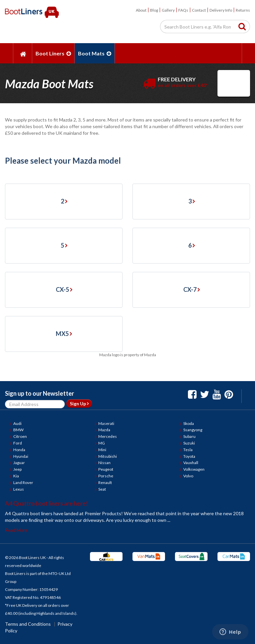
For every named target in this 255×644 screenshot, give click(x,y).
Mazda (104, 430)
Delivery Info (221, 10)
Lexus (19, 489)
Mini (102, 450)
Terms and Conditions (28, 624)
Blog (154, 10)
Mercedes (108, 436)
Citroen (20, 436)
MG (102, 443)
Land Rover (23, 483)
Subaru (189, 436)
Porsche (106, 476)
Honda (19, 450)
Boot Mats (95, 53)
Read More (16, 530)
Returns (243, 10)
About (141, 10)
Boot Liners (53, 53)
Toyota (189, 456)
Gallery (168, 10)
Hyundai (21, 456)
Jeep (17, 469)
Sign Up (79, 403)
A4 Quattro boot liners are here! (46, 503)
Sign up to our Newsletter (40, 393)
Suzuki (189, 443)
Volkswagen (194, 469)
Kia (16, 476)
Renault (105, 483)
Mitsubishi (108, 456)
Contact (199, 10)
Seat (102, 489)
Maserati (106, 423)
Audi (17, 423)
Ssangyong (193, 430)
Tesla (188, 450)
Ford (18, 443)
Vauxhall (191, 463)
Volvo (188, 476)
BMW (18, 430)
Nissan (104, 463)
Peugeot (106, 469)
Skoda (189, 423)
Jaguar (19, 463)
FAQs (183, 10)
